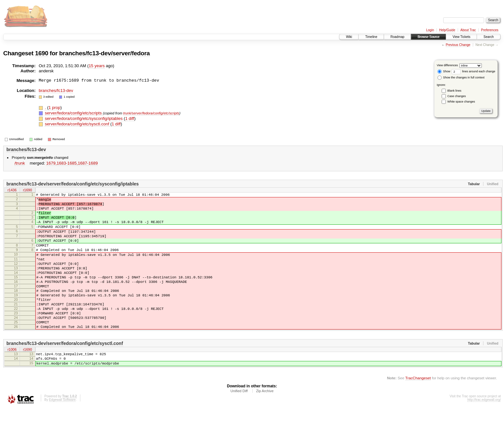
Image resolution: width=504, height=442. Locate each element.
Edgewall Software (62, 433)
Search (489, 37)
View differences (447, 65)
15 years (97, 66)
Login (430, 30)
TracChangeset (418, 412)
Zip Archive (265, 425)
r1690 (27, 191)
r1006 (12, 380)
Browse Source (428, 37)
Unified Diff (239, 425)
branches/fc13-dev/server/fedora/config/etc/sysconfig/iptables (73, 184)
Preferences (490, 30)
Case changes (457, 96)
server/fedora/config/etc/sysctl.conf (77, 124)
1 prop (54, 108)
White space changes (461, 102)
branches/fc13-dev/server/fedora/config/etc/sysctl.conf (65, 373)
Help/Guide (447, 30)
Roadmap (397, 37)
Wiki (349, 37)
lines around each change (473, 71)
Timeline (371, 37)
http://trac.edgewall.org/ (484, 433)
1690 (42, 53)
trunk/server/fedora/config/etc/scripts (151, 113)
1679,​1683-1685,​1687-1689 (72, 163)
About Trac (468, 30)
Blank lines (455, 91)
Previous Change (458, 45)
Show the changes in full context (461, 77)
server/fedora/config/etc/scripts (74, 113)
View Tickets (461, 37)
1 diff (130, 118)
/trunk (20, 163)
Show (444, 71)
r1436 (12, 191)
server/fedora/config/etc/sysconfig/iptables (84, 118)
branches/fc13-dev (56, 90)
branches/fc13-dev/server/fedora (104, 53)
